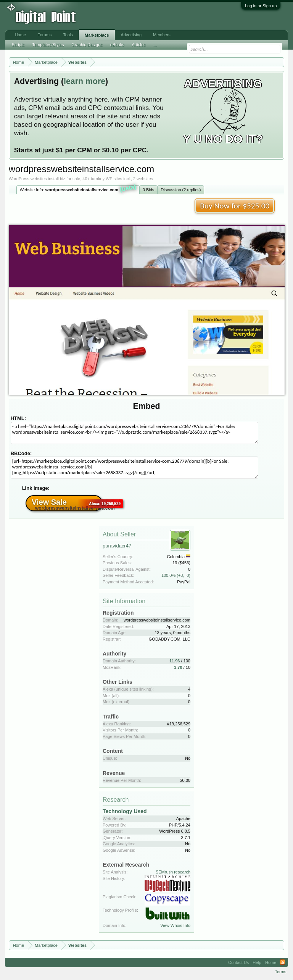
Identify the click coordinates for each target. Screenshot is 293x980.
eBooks (117, 45)
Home (20, 35)
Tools (68, 35)
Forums (44, 35)
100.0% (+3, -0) (176, 575)
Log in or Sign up (261, 6)
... (155, 45)
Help (257, 962)
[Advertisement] (126, 16)
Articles (138, 45)
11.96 (175, 661)
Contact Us (238, 962)
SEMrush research (173, 872)
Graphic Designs (87, 45)
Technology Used (125, 811)
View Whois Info (175, 925)
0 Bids (149, 190)
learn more (85, 81)
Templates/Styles (48, 45)
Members (162, 35)
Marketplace (97, 35)
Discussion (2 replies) (181, 190)
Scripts (18, 45)
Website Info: (78, 189)
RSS (282, 962)
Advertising (131, 35)
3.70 (178, 667)
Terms (280, 972)
